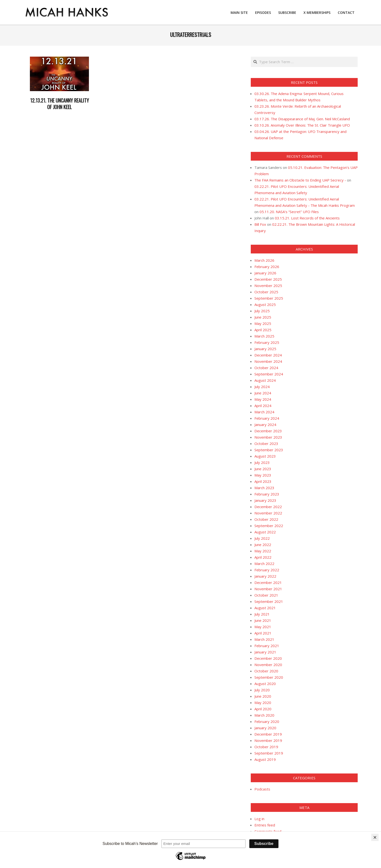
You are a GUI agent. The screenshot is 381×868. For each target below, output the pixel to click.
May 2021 (263, 627)
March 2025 (264, 336)
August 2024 (265, 380)
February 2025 (267, 342)
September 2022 (269, 526)
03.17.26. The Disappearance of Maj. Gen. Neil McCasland (302, 119)
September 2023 (269, 450)
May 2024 (263, 399)
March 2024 (264, 412)
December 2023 (268, 431)
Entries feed (265, 825)
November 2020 (268, 665)
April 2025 (263, 330)
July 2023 (262, 462)
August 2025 (265, 304)
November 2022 (268, 513)
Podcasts (262, 789)
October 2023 (266, 443)
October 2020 (266, 671)
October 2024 (266, 368)
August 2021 (265, 608)
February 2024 (267, 418)
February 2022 (267, 570)
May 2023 (263, 475)
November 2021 (268, 589)
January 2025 (265, 349)
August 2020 (265, 684)
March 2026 (264, 260)
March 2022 (264, 564)
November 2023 (268, 437)
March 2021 (264, 639)
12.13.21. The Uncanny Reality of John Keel (60, 104)
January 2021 (265, 652)
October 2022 (266, 519)
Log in (259, 819)
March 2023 (264, 488)
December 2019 (268, 734)
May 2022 (263, 551)
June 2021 (263, 620)
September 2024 (269, 374)
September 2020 (269, 677)
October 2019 (266, 747)
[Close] (375, 837)
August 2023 (265, 456)
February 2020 (267, 721)
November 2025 (268, 286)
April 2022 (263, 557)
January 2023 (265, 500)
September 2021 (269, 601)
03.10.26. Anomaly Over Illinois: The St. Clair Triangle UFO (302, 125)
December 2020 (268, 658)
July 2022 (262, 538)
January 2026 (265, 273)
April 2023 (263, 481)
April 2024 (263, 406)
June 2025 (263, 317)
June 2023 (263, 469)
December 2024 (268, 355)
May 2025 (263, 323)
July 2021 (262, 614)
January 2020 (265, 728)
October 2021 (266, 595)
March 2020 (264, 715)
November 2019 (268, 740)
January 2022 (265, 576)
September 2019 (269, 753)
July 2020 (262, 690)
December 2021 (268, 582)
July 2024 (262, 387)
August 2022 (265, 532)
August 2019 (265, 759)
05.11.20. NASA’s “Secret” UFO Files (289, 212)
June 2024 (263, 393)
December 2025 (268, 279)
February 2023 (267, 494)
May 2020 (263, 703)
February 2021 (267, 646)
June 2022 (263, 545)
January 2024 (265, 425)
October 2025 (266, 292)
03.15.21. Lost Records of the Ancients (307, 218)
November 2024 (268, 361)
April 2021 (263, 633)
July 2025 (262, 311)
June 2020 (263, 696)
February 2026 (267, 267)
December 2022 (268, 507)
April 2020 (263, 709)
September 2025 (269, 298)
